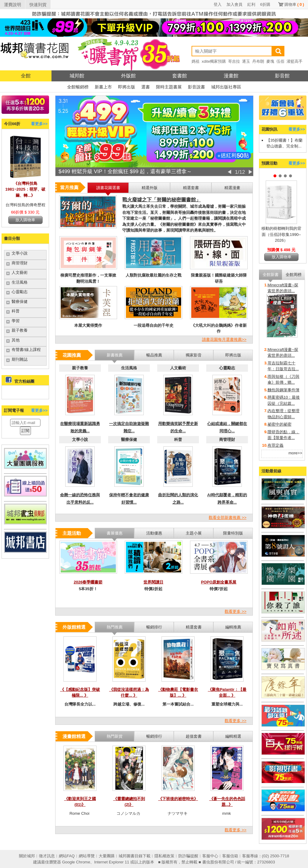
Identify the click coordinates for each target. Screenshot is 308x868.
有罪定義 (276, 445)
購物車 (294, 4)
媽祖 (196, 61)
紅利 (251, 4)
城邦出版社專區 (226, 87)
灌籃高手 (295, 61)
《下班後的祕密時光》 (178, 799)
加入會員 (234, 4)
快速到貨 (38, 5)
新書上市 (103, 87)
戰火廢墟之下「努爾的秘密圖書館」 (162, 200)
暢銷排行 (154, 736)
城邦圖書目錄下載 (135, 856)
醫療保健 (20, 302)
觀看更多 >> (236, 611)
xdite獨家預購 (214, 61)
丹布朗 (258, 61)
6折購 (265, 4)
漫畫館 (231, 76)
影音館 (282, 76)
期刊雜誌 (20, 359)
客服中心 (210, 856)
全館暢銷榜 (78, 87)
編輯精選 (233, 736)
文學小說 (20, 253)
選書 (146, 87)
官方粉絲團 (24, 381)
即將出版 (127, 87)
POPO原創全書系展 (219, 582)
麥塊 (270, 61)
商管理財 (20, 263)
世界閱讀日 (153, 582)
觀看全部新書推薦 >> (228, 518)
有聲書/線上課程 (26, 350)
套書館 (180, 76)
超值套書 (194, 736)
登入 (218, 4)
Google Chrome (76, 862)
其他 (16, 340)
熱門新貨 (115, 736)
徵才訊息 (47, 856)
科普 (16, 311)
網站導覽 (87, 856)
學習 (16, 321)
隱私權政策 (164, 856)
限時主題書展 (169, 87)
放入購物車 (25, 220)
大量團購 (107, 856)
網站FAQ (67, 856)
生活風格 (20, 282)
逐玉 (246, 61)
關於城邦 (27, 856)
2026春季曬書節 (88, 582)
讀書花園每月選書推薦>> (224, 339)
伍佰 (280, 61)
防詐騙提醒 (188, 856)
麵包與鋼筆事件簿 (283, 390)
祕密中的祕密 (279, 424)
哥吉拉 (234, 61)
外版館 (128, 76)
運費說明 (13, 5)
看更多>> (39, 124)
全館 (26, 76)
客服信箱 (230, 856)
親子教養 (20, 330)
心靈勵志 (20, 292)
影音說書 (196, 87)
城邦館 (77, 76)
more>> (295, 453)
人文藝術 (20, 272)
